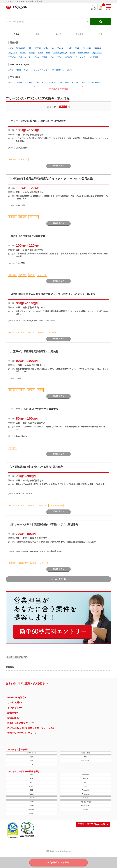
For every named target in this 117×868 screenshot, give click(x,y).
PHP (32, 779)
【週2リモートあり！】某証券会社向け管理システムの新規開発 (43, 524)
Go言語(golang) (85, 802)
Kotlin (32, 802)
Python (85, 779)
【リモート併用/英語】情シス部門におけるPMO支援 (37, 121)
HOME (10, 657)
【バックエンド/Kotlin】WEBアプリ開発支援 (33, 409)
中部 (85, 757)
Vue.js (32, 798)
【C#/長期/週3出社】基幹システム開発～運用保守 (35, 467)
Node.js (32, 794)
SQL (32, 790)
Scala (32, 806)
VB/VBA (85, 810)
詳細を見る (59, 166)
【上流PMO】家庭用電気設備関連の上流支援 (33, 351)
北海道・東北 (85, 753)
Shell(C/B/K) (85, 806)
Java (32, 775)
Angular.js (85, 794)
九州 (32, 765)
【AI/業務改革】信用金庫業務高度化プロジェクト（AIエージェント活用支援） (51, 179)
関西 (32, 761)
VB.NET (32, 786)
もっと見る (59, 579)
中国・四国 (85, 761)
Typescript (85, 790)
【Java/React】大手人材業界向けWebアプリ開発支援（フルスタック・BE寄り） (53, 294)
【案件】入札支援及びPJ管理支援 (27, 236)
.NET (32, 782)
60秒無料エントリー (58, 862)
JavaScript (85, 775)
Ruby (85, 786)
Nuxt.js (85, 798)
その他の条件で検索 (58, 89)
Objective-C (32, 810)
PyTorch (32, 813)
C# (85, 782)
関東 (32, 757)
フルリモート (32, 753)
